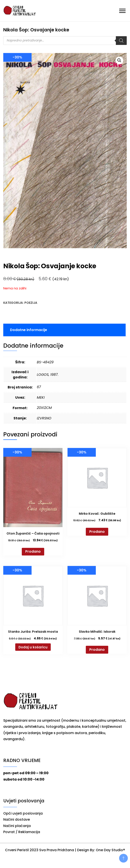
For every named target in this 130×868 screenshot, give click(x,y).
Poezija (31, 303)
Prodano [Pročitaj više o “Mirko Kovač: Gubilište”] (97, 532)
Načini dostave (17, 819)
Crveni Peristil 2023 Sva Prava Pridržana (40, 850)
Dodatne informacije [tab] (29, 330)
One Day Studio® (110, 850)
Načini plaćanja (17, 826)
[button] (119, 60)
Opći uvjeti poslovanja (23, 813)
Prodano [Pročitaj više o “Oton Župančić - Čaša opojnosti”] (33, 551)
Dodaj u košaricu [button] (33, 647)
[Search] (121, 41)
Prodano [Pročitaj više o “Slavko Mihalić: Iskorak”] (97, 650)
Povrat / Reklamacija (22, 832)
